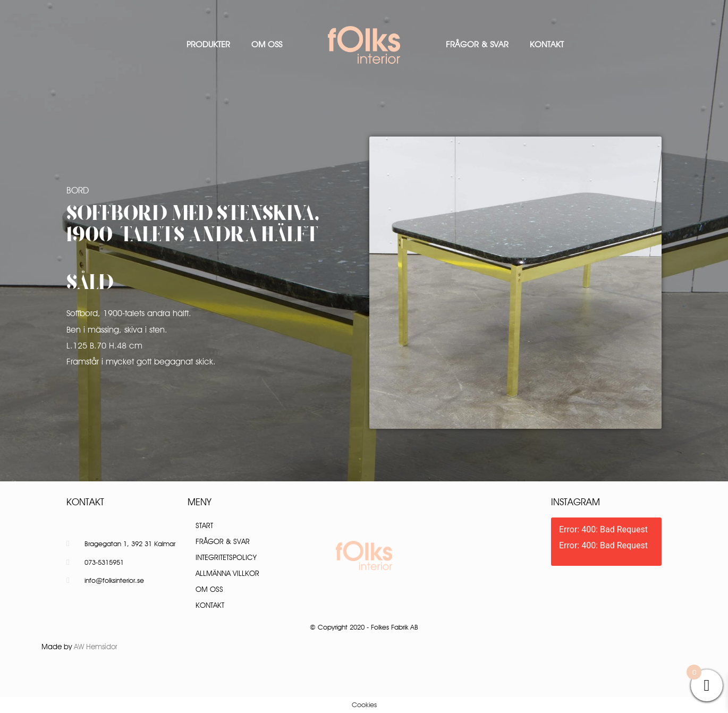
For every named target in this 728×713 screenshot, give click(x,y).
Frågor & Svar (477, 44)
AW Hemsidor (96, 647)
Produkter (208, 44)
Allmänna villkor (227, 573)
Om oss (267, 44)
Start (204, 525)
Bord (78, 190)
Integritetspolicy (226, 557)
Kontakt (547, 44)
